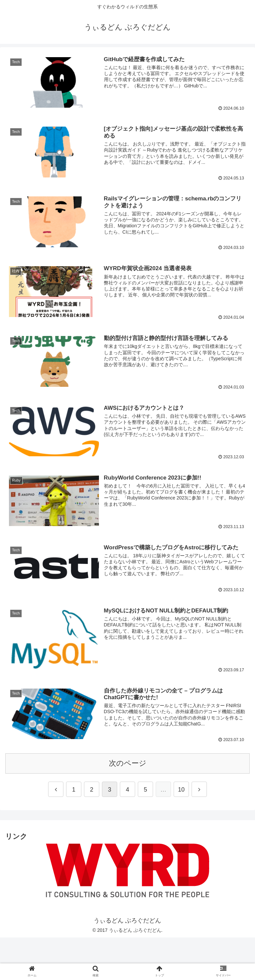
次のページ (128, 764)
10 (181, 791)
